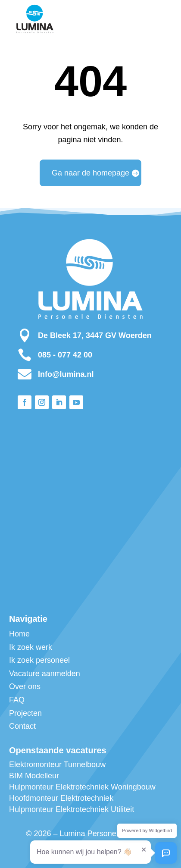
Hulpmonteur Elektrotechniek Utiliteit (72, 809)
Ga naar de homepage (90, 173)
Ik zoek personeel (39, 660)
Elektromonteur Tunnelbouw (57, 765)
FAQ (17, 700)
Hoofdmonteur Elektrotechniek (61, 798)
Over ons (25, 686)
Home (19, 634)
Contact (22, 726)
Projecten (25, 713)
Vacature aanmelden (45, 674)
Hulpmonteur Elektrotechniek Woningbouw (82, 787)
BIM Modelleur (34, 776)
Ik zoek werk (31, 647)
